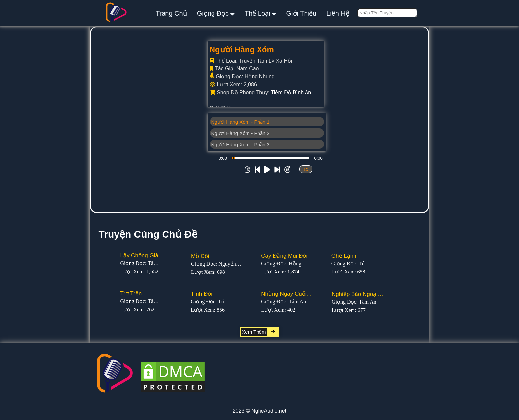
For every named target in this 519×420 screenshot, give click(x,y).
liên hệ (338, 13)
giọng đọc (216, 13)
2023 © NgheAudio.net (259, 411)
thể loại (260, 13)
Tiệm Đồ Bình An (291, 92)
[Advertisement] (259, 162)
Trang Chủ (171, 13)
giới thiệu (302, 13)
